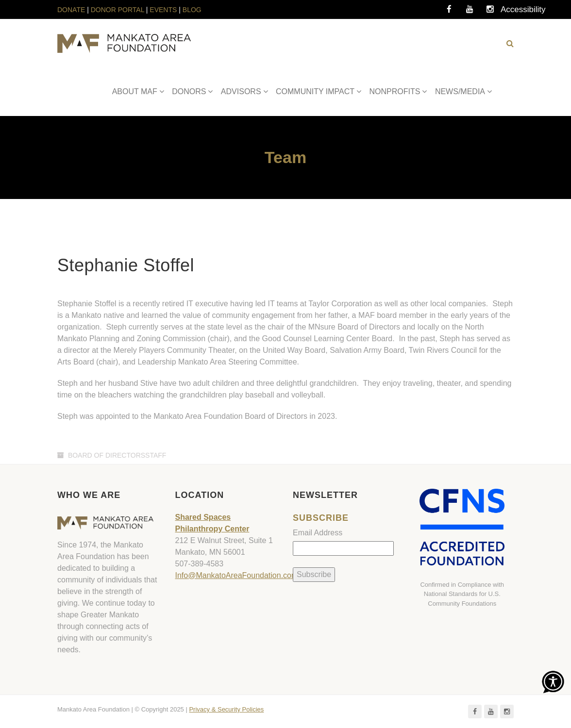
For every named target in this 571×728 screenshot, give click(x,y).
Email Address (318, 533)
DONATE (72, 10)
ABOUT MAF (135, 91)
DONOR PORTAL (118, 10)
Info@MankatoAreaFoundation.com (237, 575)
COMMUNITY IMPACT (315, 91)
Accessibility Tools (510, 12)
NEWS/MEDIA (460, 91)
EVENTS (163, 10)
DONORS (189, 91)
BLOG (192, 10)
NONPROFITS (395, 91)
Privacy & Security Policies (226, 709)
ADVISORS (241, 91)
